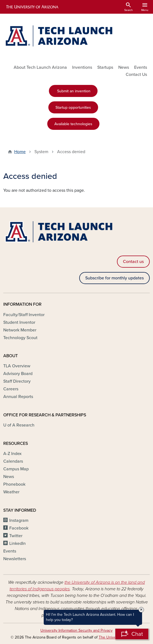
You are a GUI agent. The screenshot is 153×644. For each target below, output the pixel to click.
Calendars (13, 461)
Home (20, 152)
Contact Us (136, 75)
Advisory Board (18, 374)
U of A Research (19, 425)
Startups (105, 67)
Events (141, 67)
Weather (11, 492)
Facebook (19, 528)
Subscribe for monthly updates (114, 278)
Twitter (16, 536)
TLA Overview (17, 366)
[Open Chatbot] (132, 634)
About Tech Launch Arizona (40, 67)
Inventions (82, 67)
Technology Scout (20, 338)
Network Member (20, 330)
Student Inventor (19, 322)
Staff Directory (17, 381)
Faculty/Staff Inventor (24, 315)
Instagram (19, 520)
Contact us (133, 262)
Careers (11, 389)
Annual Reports (18, 397)
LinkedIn (17, 543)
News (124, 67)
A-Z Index (12, 454)
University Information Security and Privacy (76, 630)
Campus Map (16, 469)
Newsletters (15, 559)
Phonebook (14, 484)
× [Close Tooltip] (141, 610)
